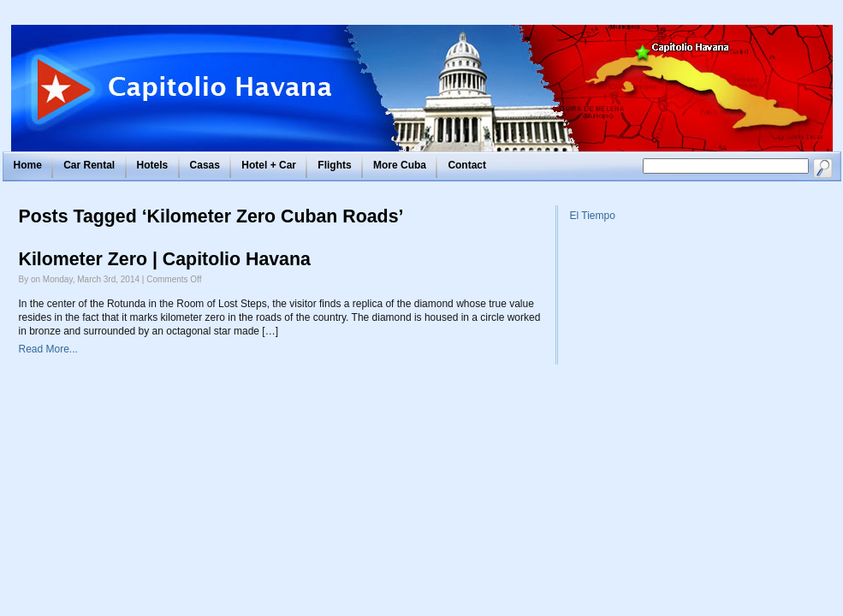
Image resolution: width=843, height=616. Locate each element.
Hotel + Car (269, 165)
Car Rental (89, 165)
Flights (334, 165)
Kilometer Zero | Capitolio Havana (165, 259)
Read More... (48, 349)
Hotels (153, 165)
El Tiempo (593, 216)
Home (28, 165)
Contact (467, 165)
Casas (205, 165)
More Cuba (400, 165)
